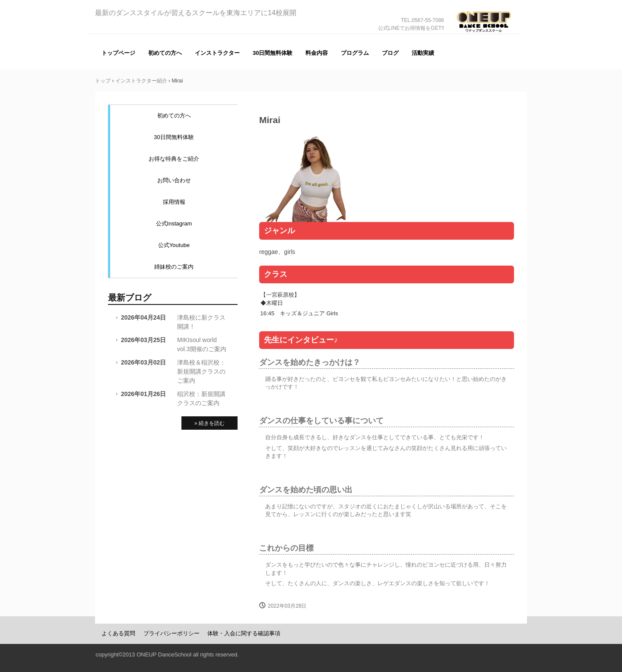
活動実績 (423, 53)
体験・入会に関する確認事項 (244, 633)
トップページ (118, 53)
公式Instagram (174, 223)
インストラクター (217, 53)
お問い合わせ (174, 180)
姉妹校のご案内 (174, 267)
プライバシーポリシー (171, 633)
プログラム (355, 53)
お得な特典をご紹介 (174, 159)
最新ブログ (130, 298)
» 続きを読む (209, 423)
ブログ (390, 53)
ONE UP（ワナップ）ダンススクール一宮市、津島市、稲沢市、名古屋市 (484, 34)
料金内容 (317, 53)
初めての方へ (165, 53)
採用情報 (174, 202)
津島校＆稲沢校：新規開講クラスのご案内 (201, 371)
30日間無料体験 (273, 53)
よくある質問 (118, 633)
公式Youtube (174, 245)
